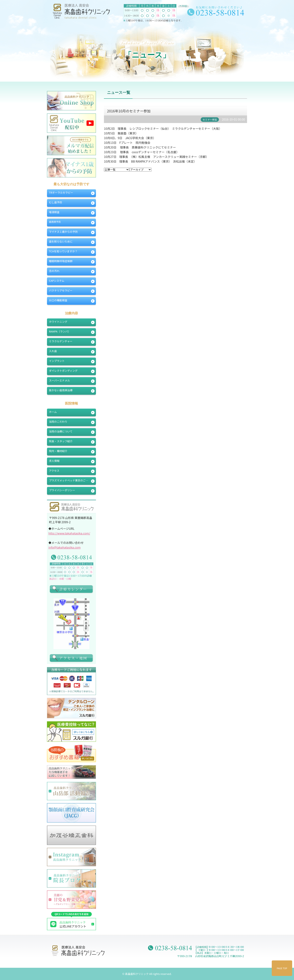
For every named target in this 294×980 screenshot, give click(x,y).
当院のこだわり (58, 422)
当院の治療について (61, 431)
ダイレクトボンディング (63, 371)
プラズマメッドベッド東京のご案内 (70, 480)
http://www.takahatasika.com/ (69, 533)
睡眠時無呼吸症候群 (61, 261)
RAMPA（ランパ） (60, 331)
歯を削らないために (61, 241)
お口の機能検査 (58, 300)
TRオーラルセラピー (61, 192)
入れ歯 (53, 351)
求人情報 (54, 461)
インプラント (57, 361)
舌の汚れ (54, 271)
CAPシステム (57, 281)
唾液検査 (54, 212)
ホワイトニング (58, 322)
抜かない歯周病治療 (61, 390)
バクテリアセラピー (61, 290)
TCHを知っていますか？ (63, 251)
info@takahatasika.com (65, 547)
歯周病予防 (55, 222)
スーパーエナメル (59, 380)
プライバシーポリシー (62, 490)
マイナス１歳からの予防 (63, 232)
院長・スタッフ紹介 (61, 441)
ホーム (53, 412)
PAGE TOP (282, 968)
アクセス (54, 471)
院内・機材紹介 (58, 451)
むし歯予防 (56, 202)
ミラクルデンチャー (61, 341)
